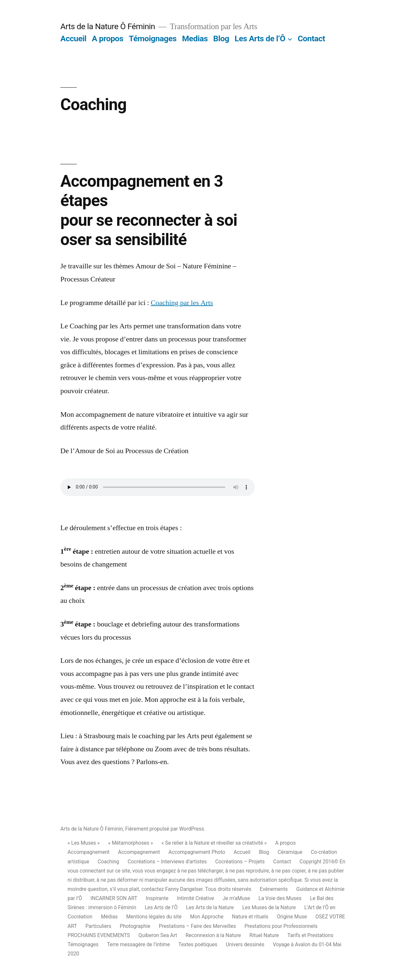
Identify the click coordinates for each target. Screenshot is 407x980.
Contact (311, 38)
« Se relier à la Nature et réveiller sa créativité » (214, 843)
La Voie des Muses (280, 898)
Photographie (135, 926)
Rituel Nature (264, 935)
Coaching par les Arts (182, 303)
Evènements (274, 889)
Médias (109, 917)
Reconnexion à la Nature (213, 935)
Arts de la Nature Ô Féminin (108, 26)
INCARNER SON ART (114, 898)
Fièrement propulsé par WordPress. (165, 829)
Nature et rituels (250, 917)
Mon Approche (207, 917)
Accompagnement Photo (197, 852)
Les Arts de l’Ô (260, 38)
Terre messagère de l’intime (138, 944)
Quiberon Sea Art (158, 935)
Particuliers (99, 926)
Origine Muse (292, 917)
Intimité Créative (195, 898)
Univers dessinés (245, 944)
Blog (221, 38)
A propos (108, 38)
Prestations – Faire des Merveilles (197, 926)
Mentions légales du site (154, 917)
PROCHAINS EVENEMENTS (99, 935)
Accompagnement (89, 852)
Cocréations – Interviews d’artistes (167, 862)
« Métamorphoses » (131, 843)
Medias (195, 38)
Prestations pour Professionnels (281, 926)
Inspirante (157, 898)
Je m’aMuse (236, 898)
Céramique (290, 852)
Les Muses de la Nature (269, 907)
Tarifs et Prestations (310, 935)
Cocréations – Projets (240, 862)
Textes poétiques (198, 944)
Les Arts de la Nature (210, 907)
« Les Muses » (84, 843)
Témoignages (153, 38)
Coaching (109, 862)
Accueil (73, 38)
